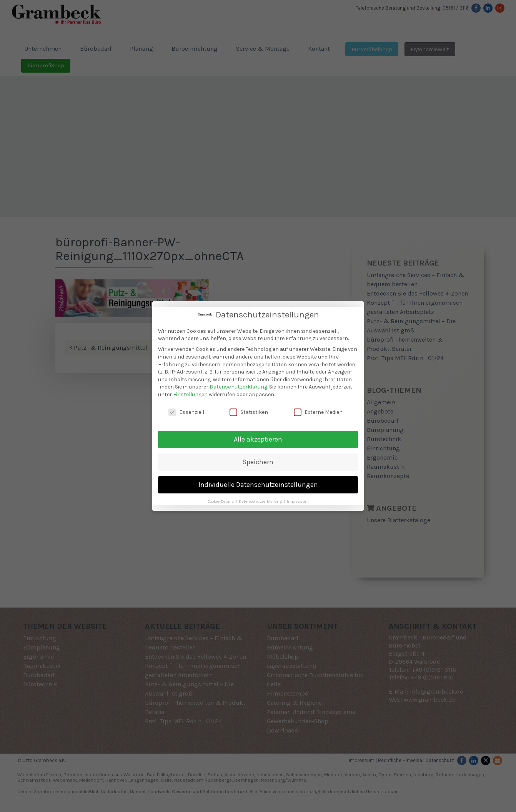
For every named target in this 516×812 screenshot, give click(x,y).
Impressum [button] (298, 501)
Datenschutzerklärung (238, 387)
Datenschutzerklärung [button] (261, 501)
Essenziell (186, 412)
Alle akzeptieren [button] (258, 439)
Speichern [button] (258, 462)
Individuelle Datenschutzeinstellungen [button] (258, 485)
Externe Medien (318, 412)
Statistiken (249, 412)
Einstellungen (190, 394)
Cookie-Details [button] (221, 501)
